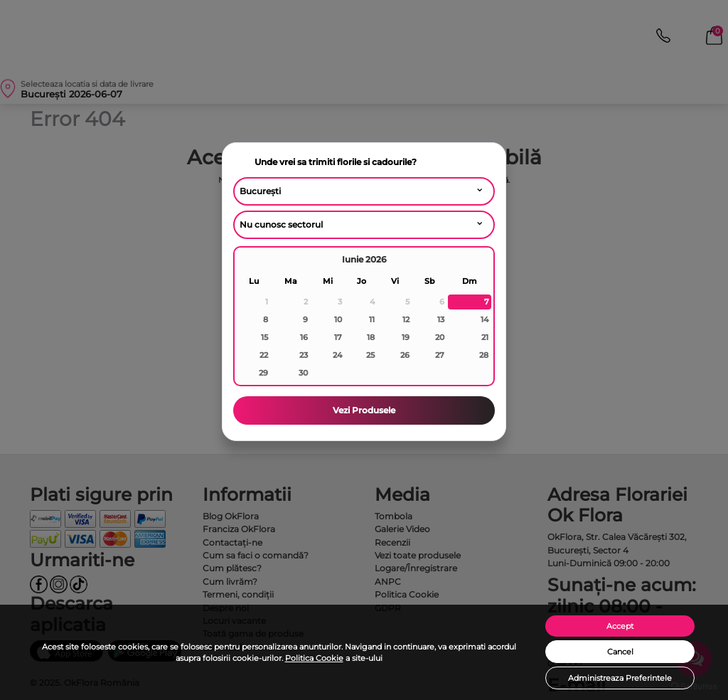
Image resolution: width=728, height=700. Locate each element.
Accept (620, 626)
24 (337, 355)
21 (485, 337)
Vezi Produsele (364, 410)
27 (440, 355)
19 (406, 337)
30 (303, 373)
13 (441, 319)
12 (406, 319)
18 (371, 337)
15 (264, 337)
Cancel (620, 652)
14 (485, 319)
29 (263, 373)
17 (338, 337)
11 (372, 319)
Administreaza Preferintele (620, 678)
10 (338, 319)
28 (484, 355)
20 (440, 337)
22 (264, 355)
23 (304, 355)
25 (370, 355)
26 (405, 355)
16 (304, 337)
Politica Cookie (314, 658)
